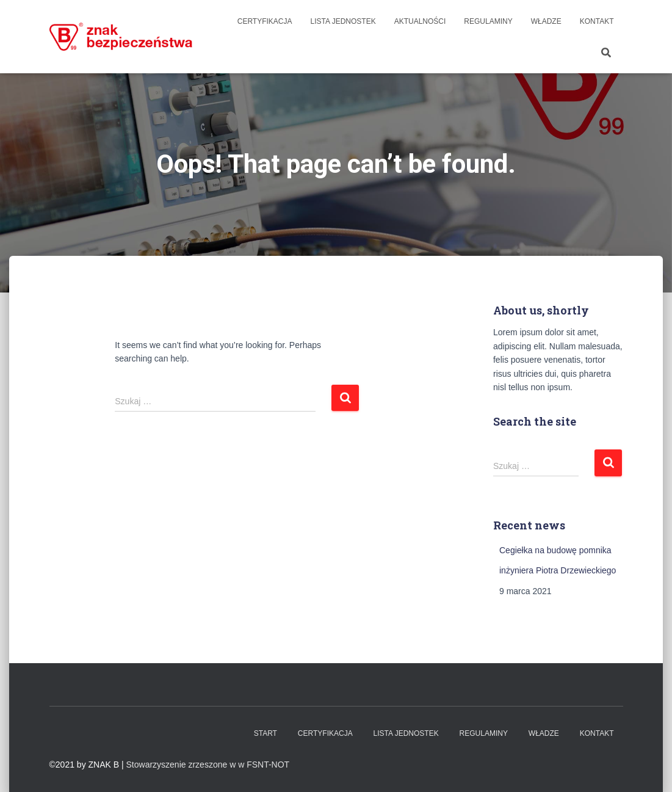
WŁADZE (546, 21)
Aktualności (420, 21)
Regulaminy (488, 21)
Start (266, 733)
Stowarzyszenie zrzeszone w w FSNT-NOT (208, 765)
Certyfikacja (265, 21)
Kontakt (597, 21)
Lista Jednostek (343, 21)
